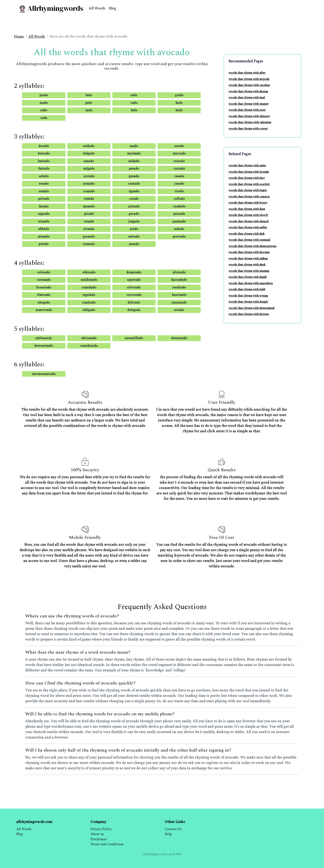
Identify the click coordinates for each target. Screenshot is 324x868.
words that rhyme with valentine (250, 122)
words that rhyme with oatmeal (249, 240)
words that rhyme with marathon (251, 283)
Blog (113, 8)
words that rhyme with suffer (248, 227)
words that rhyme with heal (247, 97)
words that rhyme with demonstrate (252, 246)
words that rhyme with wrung (248, 296)
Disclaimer (99, 839)
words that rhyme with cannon (249, 197)
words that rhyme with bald (247, 289)
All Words (97, 8)
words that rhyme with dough (248, 302)
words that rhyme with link (247, 234)
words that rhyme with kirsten (249, 314)
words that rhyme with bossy (248, 203)
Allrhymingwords (51, 8)
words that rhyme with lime (247, 209)
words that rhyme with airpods (249, 79)
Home (19, 36)
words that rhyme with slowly (248, 215)
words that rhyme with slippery (249, 116)
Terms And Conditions (107, 844)
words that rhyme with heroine (249, 252)
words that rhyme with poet (247, 110)
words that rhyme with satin (247, 165)
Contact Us (173, 829)
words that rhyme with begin (248, 190)
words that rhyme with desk (247, 265)
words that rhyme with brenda (249, 172)
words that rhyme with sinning (249, 271)
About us (97, 834)
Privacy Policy (101, 829)
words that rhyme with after (247, 73)
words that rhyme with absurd (249, 221)
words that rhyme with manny (249, 104)
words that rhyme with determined (251, 308)
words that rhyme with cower (248, 129)
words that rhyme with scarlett (249, 184)
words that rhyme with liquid (247, 277)
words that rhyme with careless (249, 85)
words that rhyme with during (248, 91)
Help (168, 834)
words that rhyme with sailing (248, 258)
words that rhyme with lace (247, 178)
